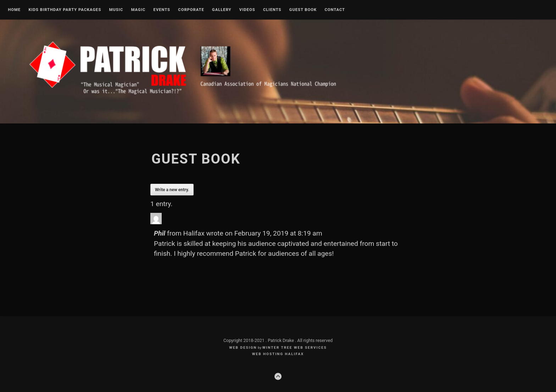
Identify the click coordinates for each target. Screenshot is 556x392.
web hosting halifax (278, 354)
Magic (138, 10)
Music (116, 10)
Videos (247, 10)
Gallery (222, 10)
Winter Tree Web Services (295, 347)
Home (14, 10)
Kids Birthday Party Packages (65, 10)
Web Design (243, 347)
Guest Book (303, 10)
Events (162, 10)
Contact (335, 10)
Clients (272, 10)
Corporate (191, 10)
